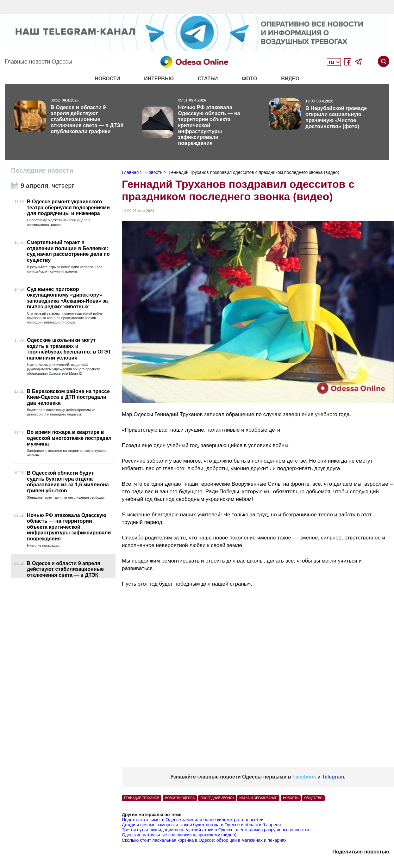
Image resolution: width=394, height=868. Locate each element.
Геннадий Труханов (142, 798)
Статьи (208, 79)
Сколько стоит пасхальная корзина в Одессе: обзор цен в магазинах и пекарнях (204, 840)
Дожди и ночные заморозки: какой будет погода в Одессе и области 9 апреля (201, 825)
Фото (249, 79)
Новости (107, 79)
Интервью (159, 79)
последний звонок (217, 798)
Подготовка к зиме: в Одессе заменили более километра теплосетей (193, 820)
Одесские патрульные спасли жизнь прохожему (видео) (179, 835)
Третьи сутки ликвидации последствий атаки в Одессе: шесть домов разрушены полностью (216, 830)
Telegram (333, 777)
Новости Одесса (180, 798)
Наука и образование (258, 798)
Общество (313, 798)
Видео (290, 79)
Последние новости (42, 170)
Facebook (304, 777)
